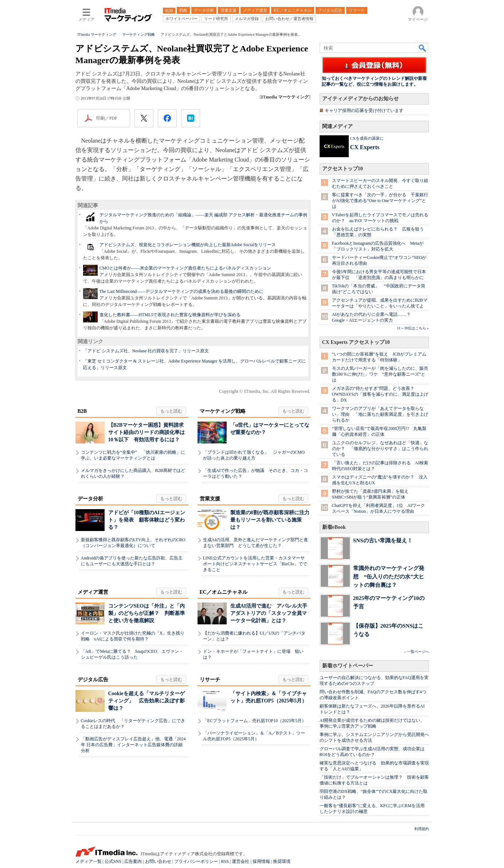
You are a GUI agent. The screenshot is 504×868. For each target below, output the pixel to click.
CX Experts (365, 147)
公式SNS (113, 861)
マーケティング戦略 (223, 411)
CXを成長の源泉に (367, 138)
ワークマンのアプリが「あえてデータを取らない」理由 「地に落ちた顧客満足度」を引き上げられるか (380, 414)
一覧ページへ (418, 652)
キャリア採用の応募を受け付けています (364, 111)
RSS (225, 861)
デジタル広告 (93, 680)
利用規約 (422, 829)
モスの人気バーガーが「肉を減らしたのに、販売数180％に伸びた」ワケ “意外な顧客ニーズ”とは (380, 374)
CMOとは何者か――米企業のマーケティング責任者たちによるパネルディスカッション (185, 268)
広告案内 (133, 861)
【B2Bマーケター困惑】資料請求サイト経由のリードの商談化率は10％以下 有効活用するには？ (146, 432)
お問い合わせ (158, 861)
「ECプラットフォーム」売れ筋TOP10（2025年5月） (255, 721)
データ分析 (90, 499)
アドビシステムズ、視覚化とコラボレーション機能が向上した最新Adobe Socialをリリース (188, 245)
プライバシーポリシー (196, 861)
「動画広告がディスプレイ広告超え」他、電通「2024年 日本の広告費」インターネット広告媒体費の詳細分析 (133, 745)
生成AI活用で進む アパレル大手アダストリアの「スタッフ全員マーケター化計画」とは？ (269, 613)
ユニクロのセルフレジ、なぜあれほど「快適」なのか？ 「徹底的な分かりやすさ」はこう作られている (380, 449)
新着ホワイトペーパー (348, 666)
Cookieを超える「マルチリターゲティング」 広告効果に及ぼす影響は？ (146, 701)
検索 (423, 48)
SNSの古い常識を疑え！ (383, 540)
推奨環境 (282, 861)
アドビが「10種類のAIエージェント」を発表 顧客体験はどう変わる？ (147, 520)
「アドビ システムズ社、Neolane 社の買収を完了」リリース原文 (146, 351)
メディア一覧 (89, 861)
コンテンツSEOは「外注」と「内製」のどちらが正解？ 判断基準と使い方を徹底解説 (146, 613)
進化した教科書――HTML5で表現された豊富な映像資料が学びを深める (170, 315)
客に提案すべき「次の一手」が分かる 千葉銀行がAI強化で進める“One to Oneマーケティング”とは (380, 201)
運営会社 (241, 861)
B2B (82, 411)
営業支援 (210, 499)
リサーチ (210, 680)
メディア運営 (93, 592)
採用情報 (261, 861)
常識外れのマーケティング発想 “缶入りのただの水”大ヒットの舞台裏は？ (389, 576)
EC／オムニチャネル (224, 592)
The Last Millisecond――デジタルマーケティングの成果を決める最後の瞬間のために (182, 291)
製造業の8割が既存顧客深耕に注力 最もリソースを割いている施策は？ (272, 520)
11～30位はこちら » (413, 328)
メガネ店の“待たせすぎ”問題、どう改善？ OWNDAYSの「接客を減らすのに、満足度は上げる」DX (380, 394)
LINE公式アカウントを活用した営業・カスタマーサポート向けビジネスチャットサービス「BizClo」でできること (255, 564)
